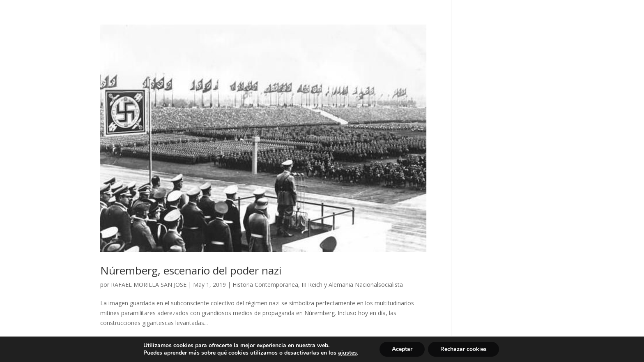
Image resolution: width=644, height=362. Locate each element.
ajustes (347, 353)
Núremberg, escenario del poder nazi (191, 270)
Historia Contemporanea (265, 285)
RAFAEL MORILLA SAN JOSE (149, 285)
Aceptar (402, 349)
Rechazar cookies (463, 349)
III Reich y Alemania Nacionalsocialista (352, 285)
